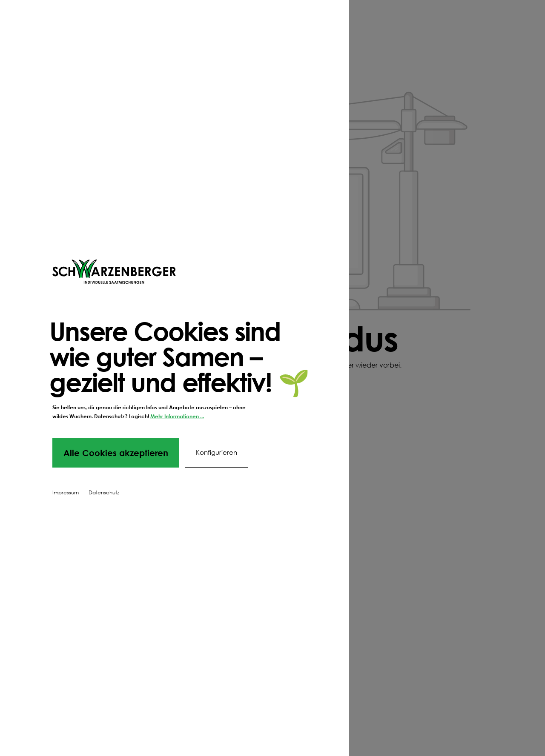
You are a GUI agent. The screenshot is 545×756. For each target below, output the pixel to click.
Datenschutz (104, 492)
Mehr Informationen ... (177, 416)
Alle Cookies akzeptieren (116, 453)
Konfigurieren (217, 452)
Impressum (66, 492)
